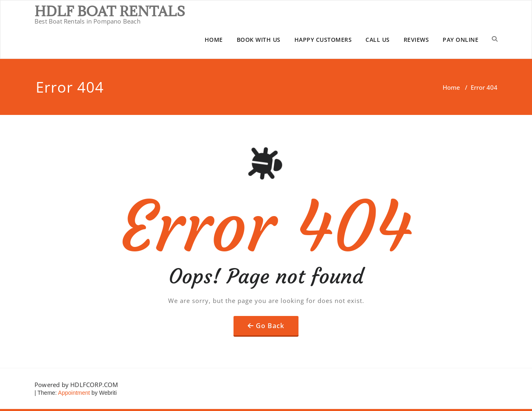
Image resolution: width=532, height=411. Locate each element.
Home (451, 87)
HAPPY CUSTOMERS (323, 40)
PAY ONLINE (461, 40)
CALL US (378, 40)
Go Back (270, 326)
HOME (214, 40)
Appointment (74, 393)
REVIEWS (416, 40)
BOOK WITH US (259, 40)
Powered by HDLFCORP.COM (76, 385)
